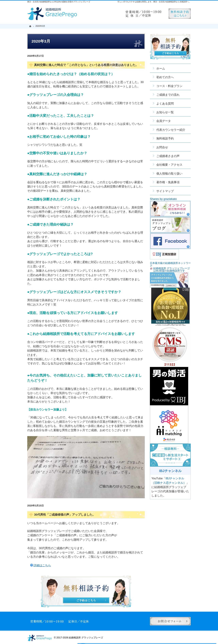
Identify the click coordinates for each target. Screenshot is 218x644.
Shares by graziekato (163, 199)
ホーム (161, 69)
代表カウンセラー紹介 (171, 130)
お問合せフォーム (170, 621)
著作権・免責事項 (168, 182)
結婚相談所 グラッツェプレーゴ (86, 638)
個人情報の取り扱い (169, 174)
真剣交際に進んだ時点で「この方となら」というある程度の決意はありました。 (86, 65)
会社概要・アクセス (169, 165)
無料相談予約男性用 (180, 14)
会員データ (164, 121)
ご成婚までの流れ (168, 95)
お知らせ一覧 (165, 112)
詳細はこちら (42, 565)
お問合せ (162, 147)
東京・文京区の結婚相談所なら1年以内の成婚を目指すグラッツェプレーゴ (59, 2)
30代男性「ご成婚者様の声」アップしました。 (65, 515)
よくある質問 (165, 104)
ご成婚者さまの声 (168, 156)
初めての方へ (165, 77)
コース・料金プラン (169, 86)
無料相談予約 (165, 139)
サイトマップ (165, 191)
